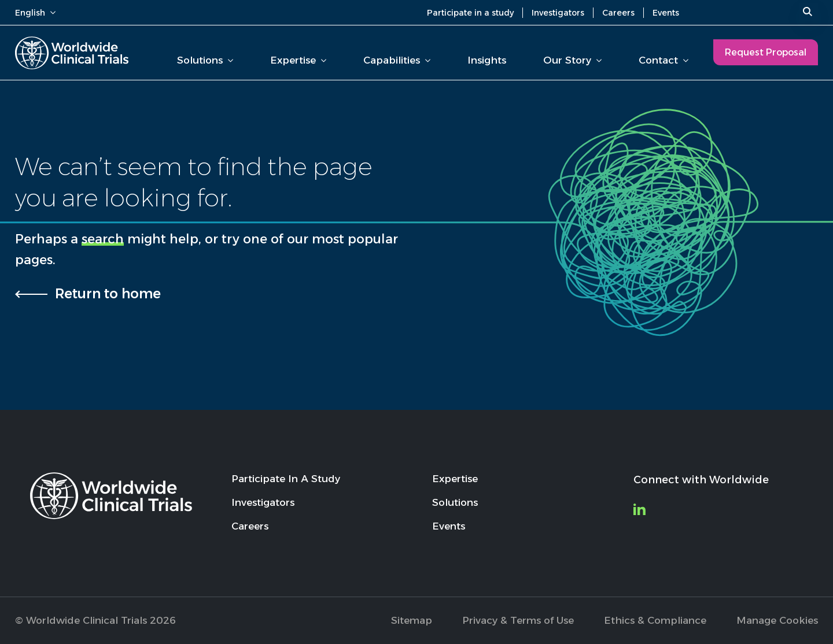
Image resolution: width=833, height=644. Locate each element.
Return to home (108, 294)
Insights (487, 60)
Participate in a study (470, 13)
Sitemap (412, 620)
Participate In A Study (286, 479)
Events (666, 13)
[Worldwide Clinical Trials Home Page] (72, 53)
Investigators (558, 13)
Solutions (205, 60)
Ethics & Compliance (655, 620)
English (35, 13)
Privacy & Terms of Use (518, 620)
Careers (618, 13)
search (103, 239)
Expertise (298, 60)
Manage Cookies (777, 620)
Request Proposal (766, 52)
